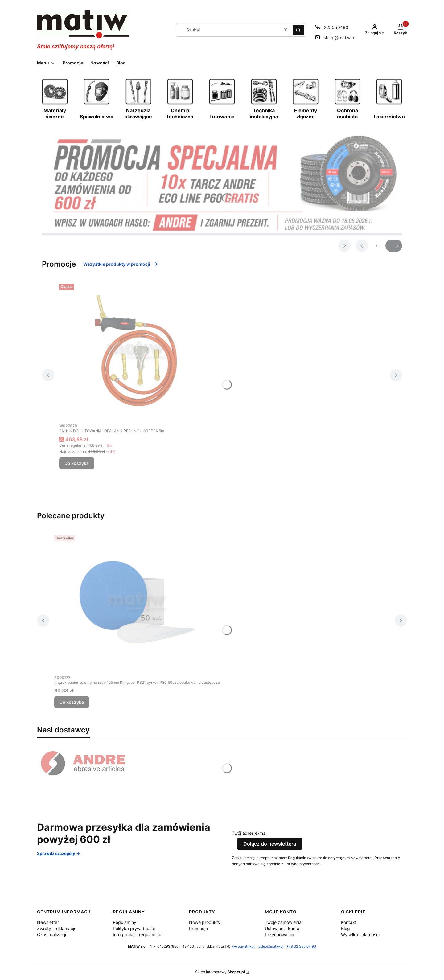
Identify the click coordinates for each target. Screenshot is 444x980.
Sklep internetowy (220, 972)
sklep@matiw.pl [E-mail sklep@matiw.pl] (339, 37)
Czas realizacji (51, 935)
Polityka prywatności (134, 928)
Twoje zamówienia (283, 922)
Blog (345, 928)
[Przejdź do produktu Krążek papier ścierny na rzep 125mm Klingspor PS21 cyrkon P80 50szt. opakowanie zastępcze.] (137, 602)
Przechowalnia (280, 935)
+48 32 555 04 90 (301, 947)
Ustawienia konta (282, 928)
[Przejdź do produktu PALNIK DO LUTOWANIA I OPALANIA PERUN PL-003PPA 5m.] (136, 351)
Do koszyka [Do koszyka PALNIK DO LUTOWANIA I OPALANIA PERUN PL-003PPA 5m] (77, 463)
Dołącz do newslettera (270, 844)
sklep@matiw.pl (271, 947)
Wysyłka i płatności (360, 935)
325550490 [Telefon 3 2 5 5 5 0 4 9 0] (336, 27)
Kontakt (349, 922)
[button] (298, 30)
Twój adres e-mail (250, 833)
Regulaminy (125, 922)
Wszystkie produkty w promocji (121, 264)
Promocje (198, 928)
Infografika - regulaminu (137, 935)
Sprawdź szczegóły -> (58, 853)
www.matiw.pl (243, 947)
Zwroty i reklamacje (57, 928)
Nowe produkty (205, 922)
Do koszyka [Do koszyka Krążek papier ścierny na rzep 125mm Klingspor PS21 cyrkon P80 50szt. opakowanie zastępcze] (72, 702)
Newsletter (48, 922)
